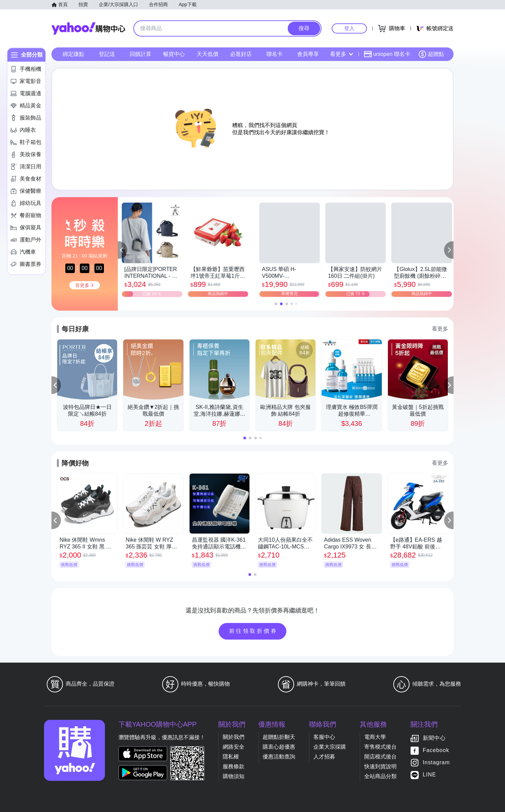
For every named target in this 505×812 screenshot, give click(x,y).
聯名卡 (275, 54)
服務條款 (234, 766)
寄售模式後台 (380, 747)
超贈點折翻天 (279, 737)
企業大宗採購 (330, 747)
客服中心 (324, 737)
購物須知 (234, 776)
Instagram (436, 762)
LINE (430, 775)
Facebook (436, 750)
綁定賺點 (73, 54)
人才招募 (324, 757)
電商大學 (375, 737)
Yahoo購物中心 (88, 28)
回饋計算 (140, 54)
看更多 (342, 54)
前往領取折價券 (254, 631)
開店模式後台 (380, 757)
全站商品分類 (380, 776)
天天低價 (207, 54)
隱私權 (231, 757)
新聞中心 (434, 738)
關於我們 (234, 737)
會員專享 (308, 54)
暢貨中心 (174, 54)
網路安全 (234, 747)
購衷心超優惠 (279, 747)
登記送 (107, 54)
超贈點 (431, 54)
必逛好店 (241, 54)
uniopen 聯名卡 (387, 54)
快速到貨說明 (380, 766)
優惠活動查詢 (279, 757)
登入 (349, 28)
